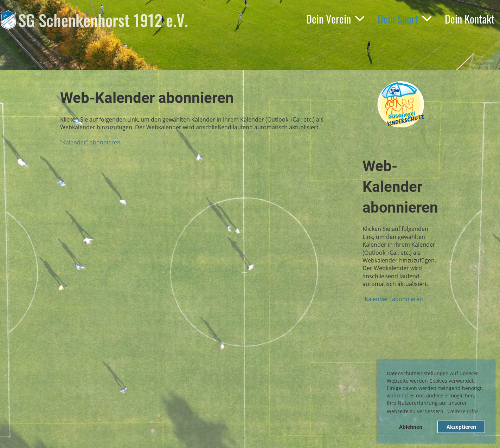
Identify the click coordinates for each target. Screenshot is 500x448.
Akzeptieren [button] (461, 427)
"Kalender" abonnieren (90, 142)
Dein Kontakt (470, 19)
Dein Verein (336, 19)
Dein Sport (405, 19)
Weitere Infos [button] (463, 411)
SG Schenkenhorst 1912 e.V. (103, 20)
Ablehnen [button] (411, 427)
